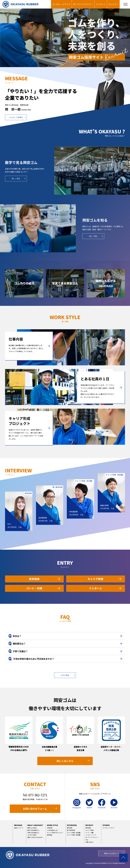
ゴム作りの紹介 (32, 835)
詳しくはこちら (65, 761)
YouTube (114, 804)
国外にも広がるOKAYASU (35, 837)
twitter (89, 804)
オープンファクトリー (83, 4)
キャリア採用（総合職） (74, 833)
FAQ (87, 840)
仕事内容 (50, 828)
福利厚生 (50, 835)
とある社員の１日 (52, 830)
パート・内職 (34, 588)
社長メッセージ (19, 828)
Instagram (77, 804)
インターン (101, 4)
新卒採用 (34, 579)
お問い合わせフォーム (35, 809)
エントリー (113, 4)
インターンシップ (91, 835)
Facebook (102, 804)
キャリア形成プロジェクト (55, 833)
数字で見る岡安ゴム (33, 830)
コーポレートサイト (61, 4)
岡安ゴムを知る (32, 828)
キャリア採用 (96, 579)
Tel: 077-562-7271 (35, 795)
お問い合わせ (89, 842)
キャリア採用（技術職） (74, 835)
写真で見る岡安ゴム (33, 833)
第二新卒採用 (71, 830)
